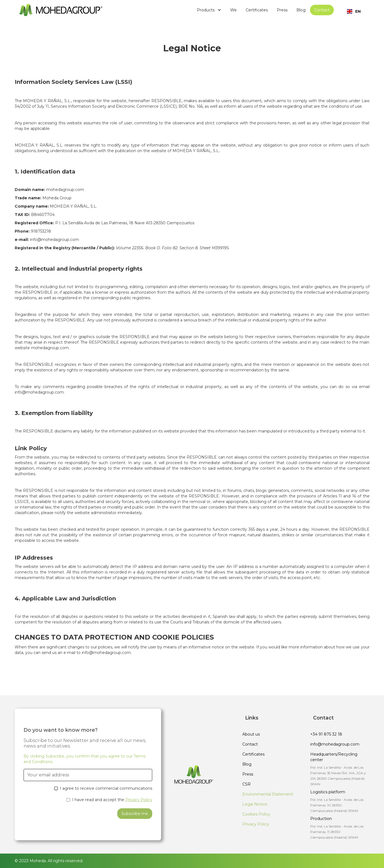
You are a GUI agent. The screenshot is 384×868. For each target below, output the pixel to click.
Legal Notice (255, 804)
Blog (301, 10)
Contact (322, 10)
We (233, 10)
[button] (209, 10)
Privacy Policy (139, 800)
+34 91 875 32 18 (326, 734)
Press (282, 10)
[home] (61, 10)
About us (251, 734)
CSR (246, 784)
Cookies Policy (256, 814)
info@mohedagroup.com (335, 744)
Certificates (257, 10)
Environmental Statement (268, 794)
